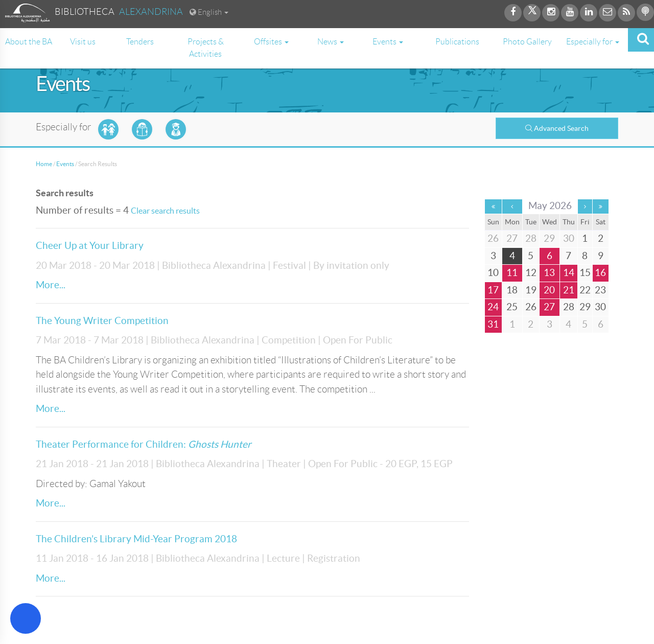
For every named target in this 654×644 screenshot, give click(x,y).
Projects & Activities (206, 48)
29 (585, 307)
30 (600, 307)
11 (512, 273)
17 (493, 290)
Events (65, 164)
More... (51, 285)
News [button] (331, 42)
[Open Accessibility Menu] (26, 618)
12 (531, 273)
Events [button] (388, 42)
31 (493, 324)
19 (531, 290)
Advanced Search (557, 128)
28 (569, 307)
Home (44, 164)
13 (549, 273)
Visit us (83, 42)
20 (549, 290)
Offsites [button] (271, 42)
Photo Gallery (527, 42)
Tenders (140, 42)
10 (493, 273)
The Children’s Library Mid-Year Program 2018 (136, 539)
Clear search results (165, 211)
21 (569, 290)
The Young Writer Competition (102, 321)
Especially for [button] (593, 42)
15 (585, 273)
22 (585, 290)
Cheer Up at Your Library (90, 246)
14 (569, 273)
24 (493, 307)
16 (600, 273)
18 (512, 290)
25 (512, 307)
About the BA (29, 42)
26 (531, 307)
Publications (457, 42)
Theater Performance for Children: (144, 444)
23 (600, 290)
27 (549, 307)
